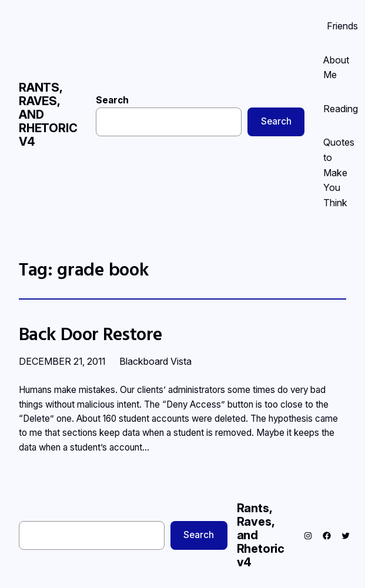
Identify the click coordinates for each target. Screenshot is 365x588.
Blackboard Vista (155, 361)
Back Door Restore (90, 334)
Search (112, 100)
